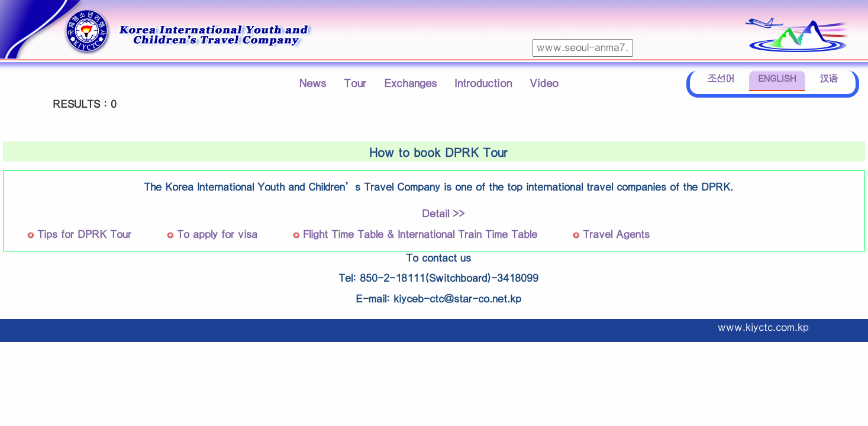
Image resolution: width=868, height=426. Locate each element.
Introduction (483, 83)
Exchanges (410, 83)
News (313, 83)
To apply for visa (217, 235)
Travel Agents (616, 235)
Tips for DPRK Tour (84, 235)
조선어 (721, 79)
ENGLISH (777, 79)
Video (544, 83)
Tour (355, 83)
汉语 (829, 79)
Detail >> (443, 214)
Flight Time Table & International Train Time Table (420, 235)
